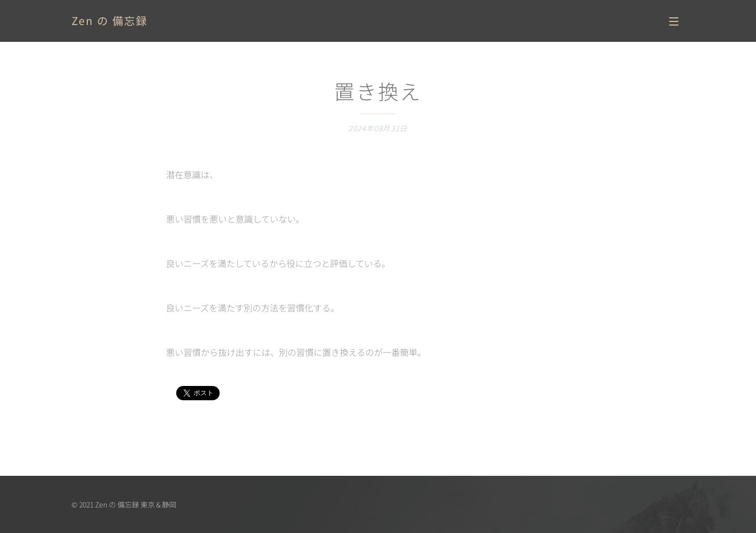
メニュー (674, 21)
